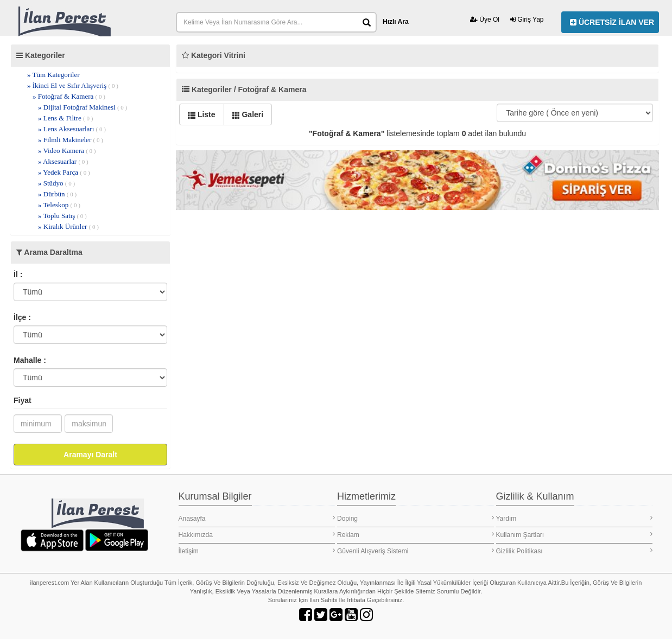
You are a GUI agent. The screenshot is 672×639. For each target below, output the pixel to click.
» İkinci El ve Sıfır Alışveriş (73, 85)
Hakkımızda (257, 535)
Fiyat (23, 400)
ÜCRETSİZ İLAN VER (612, 22)
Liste (202, 114)
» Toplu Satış (62, 216)
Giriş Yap (527, 20)
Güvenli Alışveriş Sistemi (416, 551)
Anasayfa (257, 518)
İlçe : (22, 317)
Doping (416, 518)
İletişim (257, 551)
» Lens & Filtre (65, 118)
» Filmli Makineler (71, 140)
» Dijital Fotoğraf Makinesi (83, 107)
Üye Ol (485, 20)
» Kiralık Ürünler (68, 226)
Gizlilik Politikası (575, 551)
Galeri (248, 114)
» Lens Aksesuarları (72, 129)
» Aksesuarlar (63, 161)
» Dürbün (57, 194)
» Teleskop (59, 205)
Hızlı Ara (396, 22)
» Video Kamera (67, 151)
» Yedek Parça (64, 172)
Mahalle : (30, 360)
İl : (18, 274)
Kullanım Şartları (575, 535)
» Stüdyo (56, 183)
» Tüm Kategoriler (53, 75)
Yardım (575, 518)
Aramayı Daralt (90, 455)
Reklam (416, 535)
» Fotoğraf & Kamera (69, 96)
